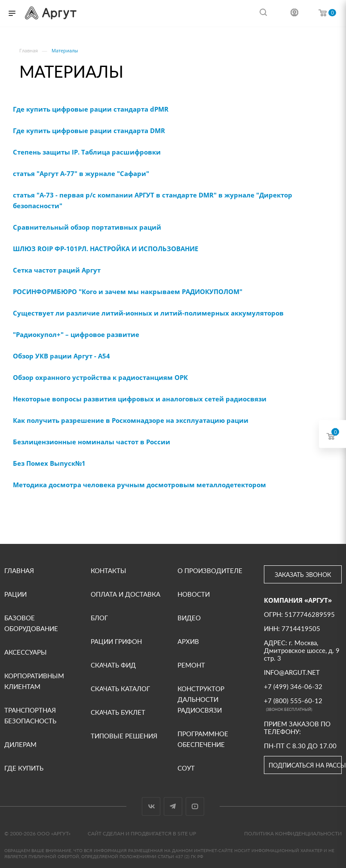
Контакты (109, 571)
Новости (194, 594)
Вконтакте (151, 806)
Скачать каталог (120, 689)
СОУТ (186, 768)
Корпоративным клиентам (34, 681)
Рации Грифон (116, 641)
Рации (15, 594)
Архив (188, 641)
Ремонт (191, 665)
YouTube (195, 806)
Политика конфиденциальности (293, 833)
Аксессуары (26, 652)
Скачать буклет (118, 712)
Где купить (24, 768)
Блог (99, 618)
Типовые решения (124, 736)
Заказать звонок (303, 575)
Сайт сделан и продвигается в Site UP (142, 833)
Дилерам (20, 744)
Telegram (173, 806)
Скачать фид (113, 665)
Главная (19, 571)
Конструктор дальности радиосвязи (201, 699)
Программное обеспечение (203, 739)
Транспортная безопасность (30, 715)
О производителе (210, 571)
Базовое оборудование (31, 623)
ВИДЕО (189, 618)
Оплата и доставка (126, 594)
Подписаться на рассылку (305, 765)
